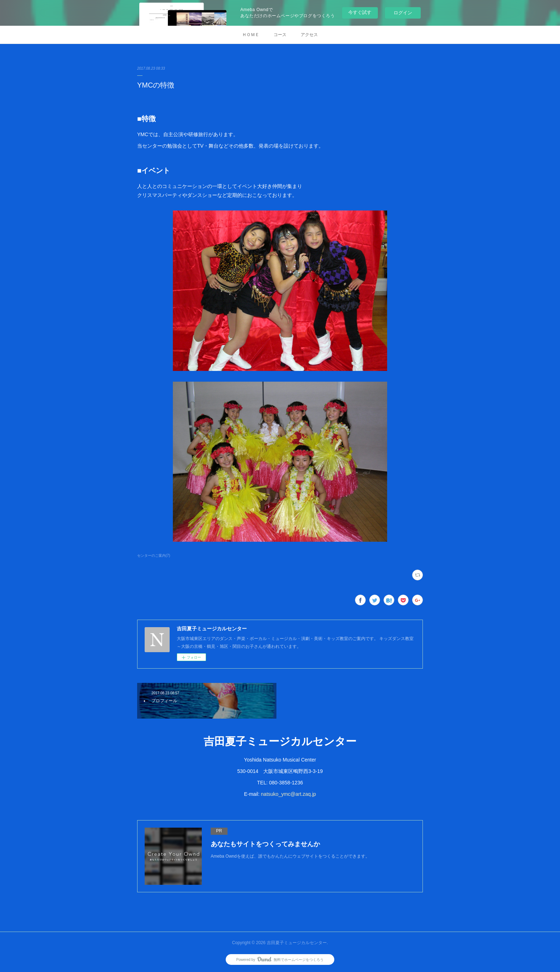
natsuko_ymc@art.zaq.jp (289, 794)
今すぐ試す (360, 12)
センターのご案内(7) (154, 556)
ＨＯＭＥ (251, 35)
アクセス (309, 35)
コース (280, 35)
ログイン (403, 13)
